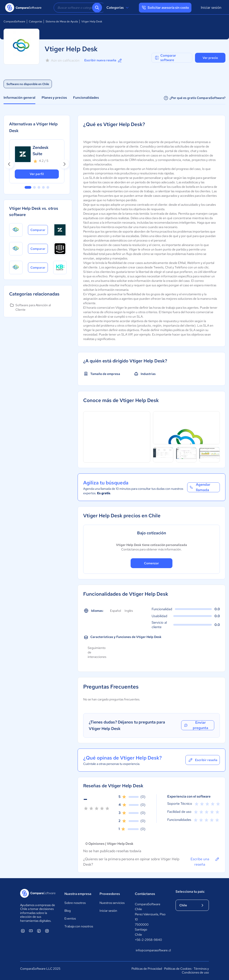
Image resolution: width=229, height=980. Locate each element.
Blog (68, 911)
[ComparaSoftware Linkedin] (23, 931)
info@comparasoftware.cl (151, 950)
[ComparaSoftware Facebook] (39, 931)
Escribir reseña (203, 760)
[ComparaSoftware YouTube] (31, 931)
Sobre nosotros (75, 903)
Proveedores (110, 894)
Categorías (118, 8)
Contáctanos (145, 894)
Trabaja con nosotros (79, 926)
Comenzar (152, 563)
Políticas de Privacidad (147, 969)
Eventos (70, 918)
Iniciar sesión (211, 7)
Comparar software (165, 58)
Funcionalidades (86, 98)
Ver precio (210, 58)
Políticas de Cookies (178, 969)
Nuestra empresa (78, 894)
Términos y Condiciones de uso (195, 971)
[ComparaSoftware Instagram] (47, 931)
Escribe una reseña (205, 862)
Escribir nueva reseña (103, 60)
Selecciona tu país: (190, 892)
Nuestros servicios (112, 903)
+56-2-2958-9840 (148, 940)
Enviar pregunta (196, 725)
